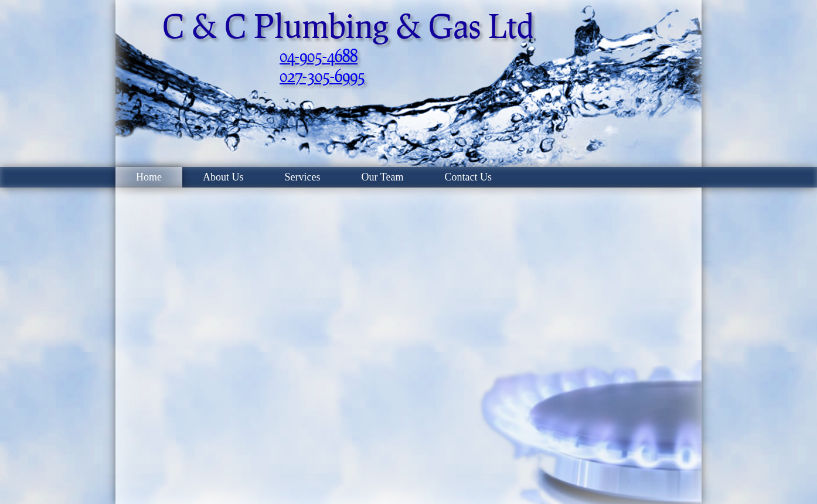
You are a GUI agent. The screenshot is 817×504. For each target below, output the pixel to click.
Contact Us (468, 177)
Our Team (383, 177)
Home (149, 177)
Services (303, 177)
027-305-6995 (322, 76)
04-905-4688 (319, 56)
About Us (223, 177)
